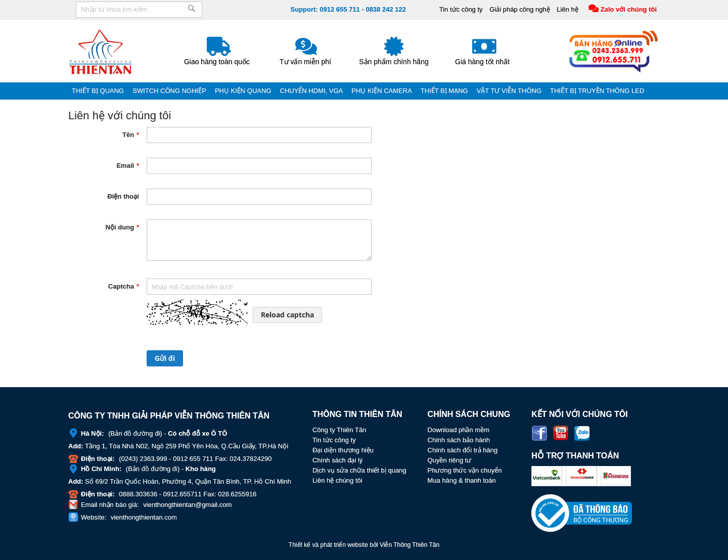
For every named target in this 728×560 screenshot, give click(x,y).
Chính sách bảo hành (459, 440)
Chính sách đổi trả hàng (463, 450)
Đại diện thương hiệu (343, 450)
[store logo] (101, 52)
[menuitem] (99, 91)
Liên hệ (567, 9)
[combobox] (139, 10)
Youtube (561, 433)
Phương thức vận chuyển (465, 470)
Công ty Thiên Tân (339, 430)
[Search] (192, 12)
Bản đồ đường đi (135, 433)
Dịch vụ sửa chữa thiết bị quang (359, 470)
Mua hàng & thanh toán (462, 480)
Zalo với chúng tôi (629, 9)
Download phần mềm (459, 430)
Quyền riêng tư (450, 460)
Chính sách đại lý (338, 460)
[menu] (364, 91)
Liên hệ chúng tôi (337, 480)
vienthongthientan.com (144, 517)
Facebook (539, 433)
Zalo (582, 433)
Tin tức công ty (461, 9)
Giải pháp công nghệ (520, 9)
